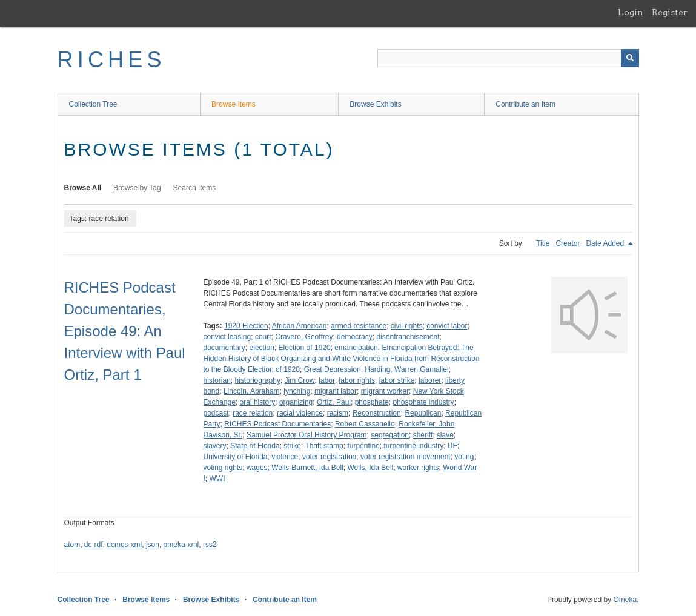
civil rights (407, 326)
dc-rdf (94, 545)
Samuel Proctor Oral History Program (307, 435)
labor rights (357, 380)
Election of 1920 (305, 348)
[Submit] (630, 58)
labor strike (397, 380)
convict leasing (227, 337)
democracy (355, 337)
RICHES (112, 60)
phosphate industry (423, 402)
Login (631, 12)
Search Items (195, 188)
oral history (258, 402)
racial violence (300, 413)
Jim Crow (300, 380)
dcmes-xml (124, 545)
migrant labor (336, 391)
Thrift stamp (324, 446)
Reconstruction (377, 413)
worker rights (418, 468)
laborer (430, 380)
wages (257, 468)
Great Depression (333, 369)
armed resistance (359, 326)
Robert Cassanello (365, 424)
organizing (296, 402)
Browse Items (234, 104)
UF (452, 446)
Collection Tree (93, 104)
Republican (423, 413)
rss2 (210, 545)
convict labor (447, 326)
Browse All (83, 188)
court (263, 337)
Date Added (606, 243)
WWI (217, 479)
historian (217, 380)
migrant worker (385, 391)
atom (72, 545)
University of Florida (236, 457)
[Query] (508, 58)
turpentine (363, 446)
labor (327, 380)
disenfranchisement (408, 337)
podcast (216, 413)
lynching (297, 391)
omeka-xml (181, 545)
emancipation (356, 348)
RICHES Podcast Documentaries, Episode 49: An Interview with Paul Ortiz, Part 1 (125, 331)
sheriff (423, 435)
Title (543, 243)
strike (292, 446)
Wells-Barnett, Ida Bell (307, 468)
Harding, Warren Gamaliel (406, 369)
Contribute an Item (525, 104)
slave (445, 435)
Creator (568, 243)
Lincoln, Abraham (252, 391)
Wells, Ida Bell (370, 468)
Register (670, 12)
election (262, 348)
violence (285, 457)
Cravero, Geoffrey (304, 337)
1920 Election (246, 326)
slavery (215, 446)
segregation (390, 435)
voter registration (329, 457)
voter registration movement (406, 457)
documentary (224, 348)
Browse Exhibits (375, 104)
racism (338, 413)
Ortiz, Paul (334, 402)
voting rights (223, 468)
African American (300, 326)
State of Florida (255, 446)
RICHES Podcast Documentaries (277, 424)
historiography (258, 380)
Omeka (625, 600)
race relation (253, 413)
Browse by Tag (137, 188)
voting (464, 457)
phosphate (372, 402)
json (153, 545)
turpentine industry (413, 446)
